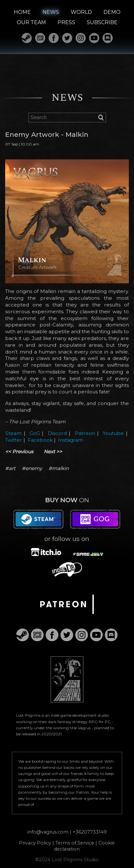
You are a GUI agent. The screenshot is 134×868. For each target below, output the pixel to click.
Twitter (14, 440)
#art (10, 468)
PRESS (66, 22)
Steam (13, 433)
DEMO (112, 12)
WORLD (81, 12)
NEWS (51, 12)
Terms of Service (75, 843)
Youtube (113, 433)
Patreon (85, 433)
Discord (57, 433)
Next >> (53, 452)
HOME (22, 12)
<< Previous (19, 452)
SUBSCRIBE (102, 22)
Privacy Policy (35, 843)
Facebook (40, 440)
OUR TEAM (31, 22)
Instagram (71, 440)
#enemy (32, 468)
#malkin (59, 468)
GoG (35, 433)
